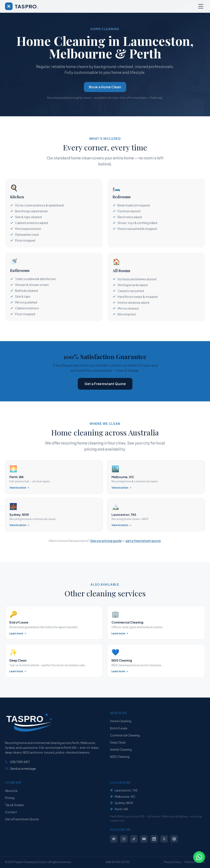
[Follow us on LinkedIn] (154, 839)
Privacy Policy (172, 862)
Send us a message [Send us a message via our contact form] (20, 768)
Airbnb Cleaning (121, 749)
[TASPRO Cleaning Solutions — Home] (29, 723)
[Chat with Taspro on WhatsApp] (199, 857)
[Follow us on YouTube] (144, 839)
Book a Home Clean (105, 87)
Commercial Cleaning (125, 735)
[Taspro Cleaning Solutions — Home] (22, 6)
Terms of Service (195, 862)
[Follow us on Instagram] (124, 839)
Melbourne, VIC (123, 796)
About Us (11, 791)
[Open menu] (201, 6)
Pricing (10, 798)
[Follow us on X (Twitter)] (164, 839)
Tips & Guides (14, 805)
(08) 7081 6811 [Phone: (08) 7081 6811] (17, 762)
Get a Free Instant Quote (105, 384)
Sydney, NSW (122, 803)
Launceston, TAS (124, 790)
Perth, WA (119, 809)
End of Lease (119, 728)
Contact (11, 812)
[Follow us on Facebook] (114, 839)
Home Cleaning (121, 721)
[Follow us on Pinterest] (174, 839)
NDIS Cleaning (120, 757)
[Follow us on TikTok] (134, 839)
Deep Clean (118, 742)
